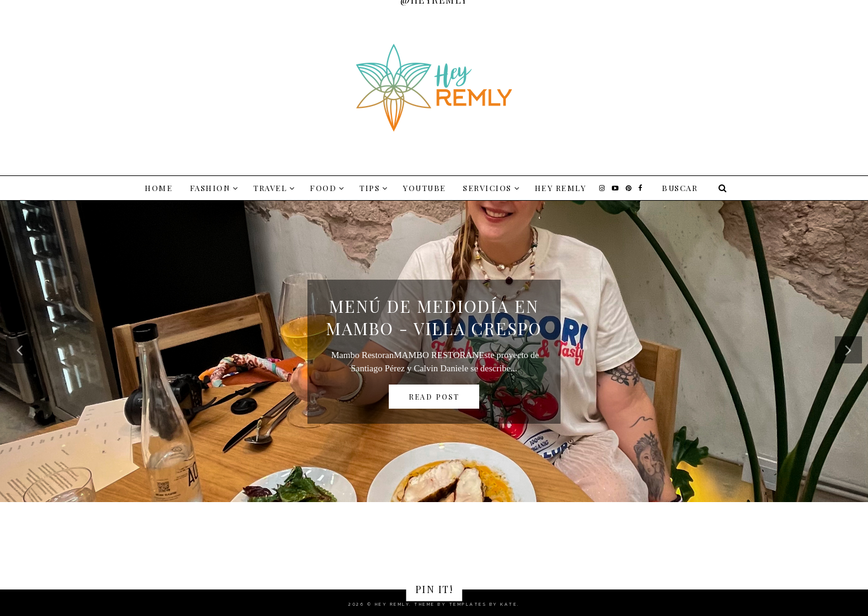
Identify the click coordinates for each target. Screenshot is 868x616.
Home (159, 188)
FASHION (210, 188)
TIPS (370, 188)
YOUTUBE (424, 188)
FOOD (323, 188)
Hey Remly (561, 188)
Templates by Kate (483, 604)
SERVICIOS (487, 188)
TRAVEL (270, 188)
